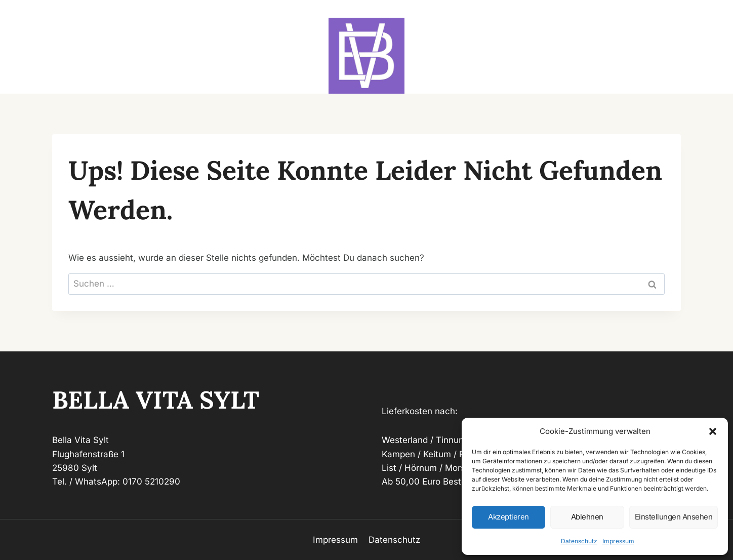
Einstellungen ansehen (674, 517)
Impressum (618, 541)
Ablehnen (587, 517)
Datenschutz (579, 541)
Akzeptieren (508, 517)
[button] (713, 431)
